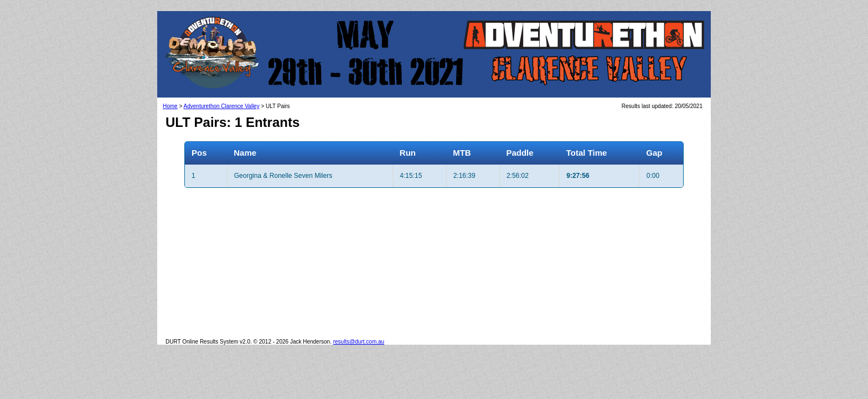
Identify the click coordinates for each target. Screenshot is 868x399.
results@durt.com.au (359, 342)
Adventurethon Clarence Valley (222, 106)
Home (170, 106)
